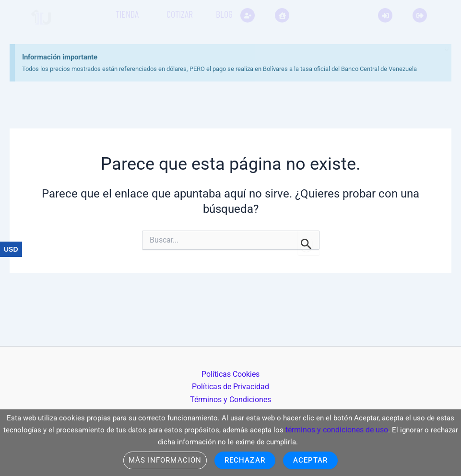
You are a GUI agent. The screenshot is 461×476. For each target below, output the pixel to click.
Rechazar (246, 460)
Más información (162, 460)
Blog (224, 14)
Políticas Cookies (229, 374)
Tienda (127, 14)
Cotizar (180, 14)
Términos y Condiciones (232, 400)
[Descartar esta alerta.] (425, 26)
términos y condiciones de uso (369, 428)
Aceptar (314, 460)
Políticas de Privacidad (230, 387)
